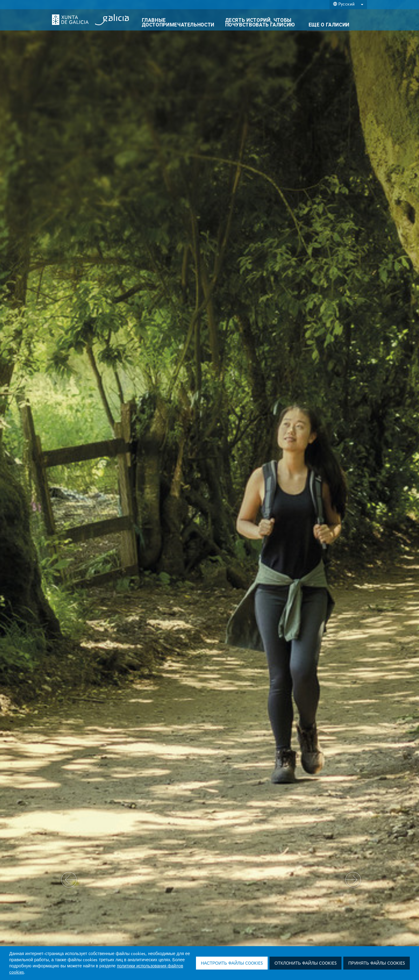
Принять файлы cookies (377, 963)
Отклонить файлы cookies (305, 963)
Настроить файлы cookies (232, 963)
